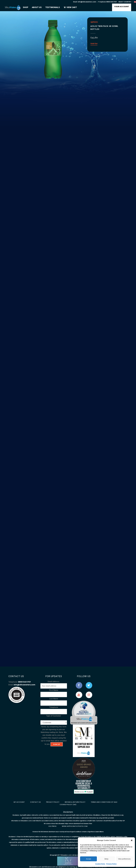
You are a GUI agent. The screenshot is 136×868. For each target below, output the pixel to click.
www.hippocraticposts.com (75, 826)
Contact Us (35, 802)
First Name (54, 690)
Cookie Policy (100, 864)
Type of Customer (54, 716)
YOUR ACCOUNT (122, 7)
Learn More (99, 832)
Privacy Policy (111, 864)
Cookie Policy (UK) (68, 805)
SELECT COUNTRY (125, 2)
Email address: (54, 682)
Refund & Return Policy (75, 802)
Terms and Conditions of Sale (104, 802)
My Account (19, 802)
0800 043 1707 (112, 2)
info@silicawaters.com (87, 2)
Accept (89, 859)
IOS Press (52, 826)
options (94, 22)
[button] (132, 840)
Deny (106, 859)
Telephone (54, 707)
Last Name (54, 699)
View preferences (124, 859)
